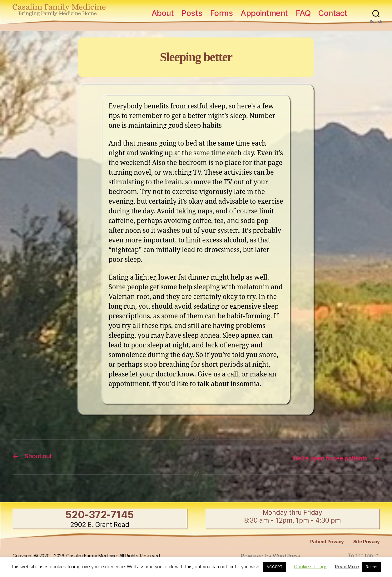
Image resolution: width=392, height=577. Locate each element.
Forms (222, 13)
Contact (333, 13)
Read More (347, 567)
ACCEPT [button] (274, 567)
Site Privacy (367, 541)
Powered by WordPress (270, 555)
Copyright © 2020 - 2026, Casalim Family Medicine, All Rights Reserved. (94, 555)
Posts (192, 13)
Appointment (264, 13)
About (163, 13)
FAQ (303, 13)
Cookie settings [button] (310, 567)
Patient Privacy (328, 541)
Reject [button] (372, 567)
